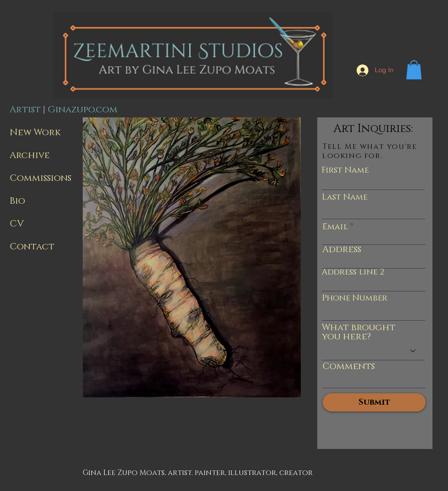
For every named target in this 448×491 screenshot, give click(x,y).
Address (342, 249)
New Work (35, 132)
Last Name (345, 197)
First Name (345, 170)
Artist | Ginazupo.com (62, 110)
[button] (414, 70)
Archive (30, 155)
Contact (32, 247)
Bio (17, 201)
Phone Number (355, 298)
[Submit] (374, 402)
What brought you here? (359, 332)
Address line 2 (353, 272)
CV (17, 224)
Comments (349, 366)
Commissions (40, 178)
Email (335, 227)
